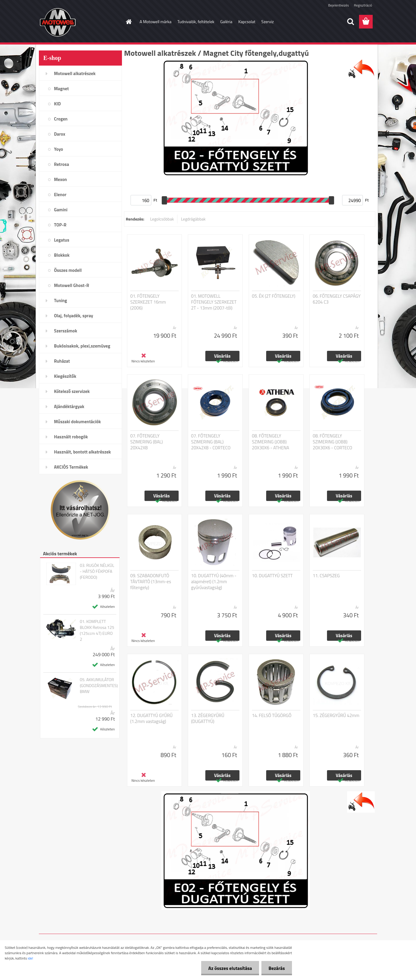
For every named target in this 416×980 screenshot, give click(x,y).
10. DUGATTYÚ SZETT (272, 576)
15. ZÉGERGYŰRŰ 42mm (336, 716)
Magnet (61, 89)
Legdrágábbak (193, 219)
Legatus (62, 240)
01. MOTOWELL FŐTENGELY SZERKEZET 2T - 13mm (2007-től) (214, 302)
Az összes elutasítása (229, 968)
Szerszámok (66, 331)
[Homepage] (128, 22)
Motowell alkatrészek (75, 73)
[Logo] (80, 22)
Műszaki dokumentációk (77, 422)
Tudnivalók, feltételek (196, 22)
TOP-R (60, 225)
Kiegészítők (65, 376)
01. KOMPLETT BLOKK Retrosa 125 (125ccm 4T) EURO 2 (97, 630)
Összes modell (68, 270)
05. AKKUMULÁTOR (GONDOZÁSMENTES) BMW (99, 686)
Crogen (61, 119)
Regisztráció (363, 5)
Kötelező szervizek (72, 391)
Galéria (226, 22)
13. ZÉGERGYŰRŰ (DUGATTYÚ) (208, 719)
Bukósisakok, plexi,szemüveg (82, 346)
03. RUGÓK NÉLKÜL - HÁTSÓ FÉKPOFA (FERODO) (97, 571)
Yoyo (59, 149)
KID (57, 104)
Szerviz (268, 22)
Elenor (60, 195)
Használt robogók (71, 437)
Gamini (61, 210)
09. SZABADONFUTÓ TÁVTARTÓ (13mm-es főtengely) (151, 582)
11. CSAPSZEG (326, 576)
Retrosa (62, 164)
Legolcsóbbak (162, 219)
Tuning (61, 300)
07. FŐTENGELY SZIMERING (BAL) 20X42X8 (147, 442)
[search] (350, 22)
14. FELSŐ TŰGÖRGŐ (272, 716)
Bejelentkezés (339, 5)
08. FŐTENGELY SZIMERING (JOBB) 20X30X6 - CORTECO (332, 442)
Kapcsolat (247, 22)
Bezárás (276, 968)
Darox (60, 134)
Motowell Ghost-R (72, 285)
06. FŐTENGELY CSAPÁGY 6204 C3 (337, 299)
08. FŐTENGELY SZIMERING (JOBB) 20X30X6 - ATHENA (271, 442)
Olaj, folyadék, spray (74, 316)
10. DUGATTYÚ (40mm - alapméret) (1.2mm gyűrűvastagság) (214, 582)
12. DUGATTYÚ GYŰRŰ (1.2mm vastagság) (151, 719)
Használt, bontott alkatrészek (82, 452)
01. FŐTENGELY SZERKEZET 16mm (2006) (148, 302)
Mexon (61, 179)
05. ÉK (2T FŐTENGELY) (274, 296)
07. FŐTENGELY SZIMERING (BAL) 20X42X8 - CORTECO (211, 442)
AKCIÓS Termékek (71, 467)
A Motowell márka (156, 22)
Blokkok (62, 255)
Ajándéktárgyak (69, 406)
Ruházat (62, 361)
